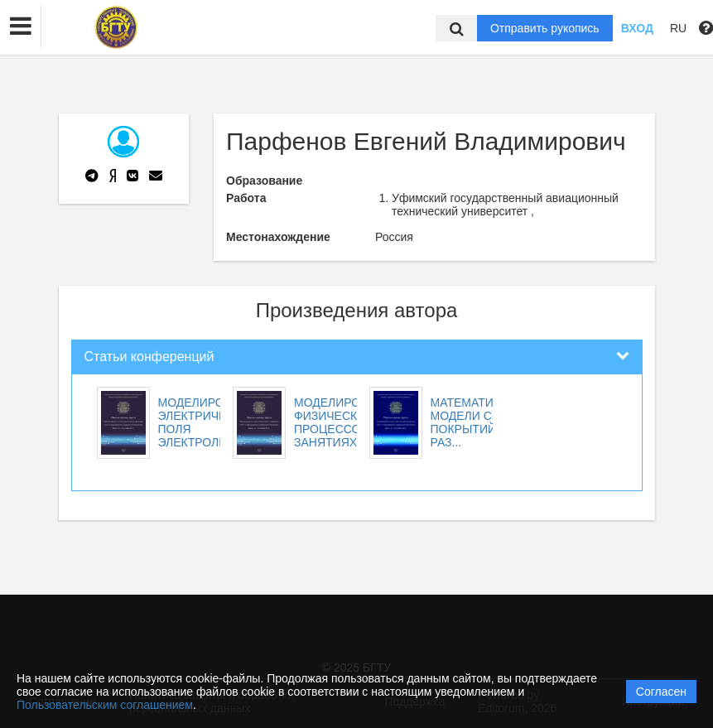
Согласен (661, 692)
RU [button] (678, 28)
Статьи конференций (149, 357)
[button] (21, 27)
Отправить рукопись (545, 28)
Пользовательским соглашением (105, 705)
